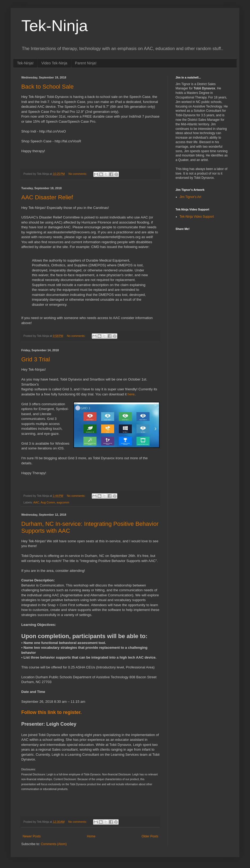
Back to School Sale (47, 87)
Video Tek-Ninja (54, 63)
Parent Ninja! (86, 63)
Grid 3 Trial (36, 359)
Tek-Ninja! (25, 63)
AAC (36, 502)
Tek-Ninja (55, 26)
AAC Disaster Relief (47, 197)
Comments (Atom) (54, 844)
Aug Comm (48, 502)
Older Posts (150, 836)
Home (91, 836)
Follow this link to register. (52, 712)
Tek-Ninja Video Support (197, 217)
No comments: (78, 174)
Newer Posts (32, 836)
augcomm (63, 502)
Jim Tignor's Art (190, 197)
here (131, 394)
